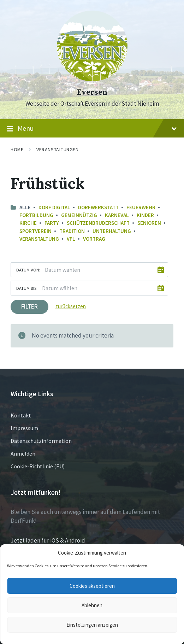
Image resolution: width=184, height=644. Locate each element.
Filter (29, 306)
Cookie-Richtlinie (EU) (38, 466)
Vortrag (94, 239)
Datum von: (28, 270)
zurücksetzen (71, 306)
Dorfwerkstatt (98, 207)
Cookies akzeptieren (92, 586)
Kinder (145, 215)
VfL (71, 239)
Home (17, 150)
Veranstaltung (39, 239)
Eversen (92, 92)
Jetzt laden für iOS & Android (48, 540)
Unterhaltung (112, 231)
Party (52, 223)
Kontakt (21, 415)
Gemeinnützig (79, 215)
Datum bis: (27, 288)
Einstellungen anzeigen (92, 625)
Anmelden (23, 453)
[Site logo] (92, 79)
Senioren (149, 223)
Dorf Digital (54, 207)
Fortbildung (36, 215)
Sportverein (35, 231)
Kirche (28, 223)
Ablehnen (92, 605)
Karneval (117, 215)
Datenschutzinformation (41, 441)
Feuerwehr (141, 207)
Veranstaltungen (57, 150)
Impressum (24, 428)
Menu (92, 129)
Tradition (72, 231)
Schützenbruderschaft (98, 223)
